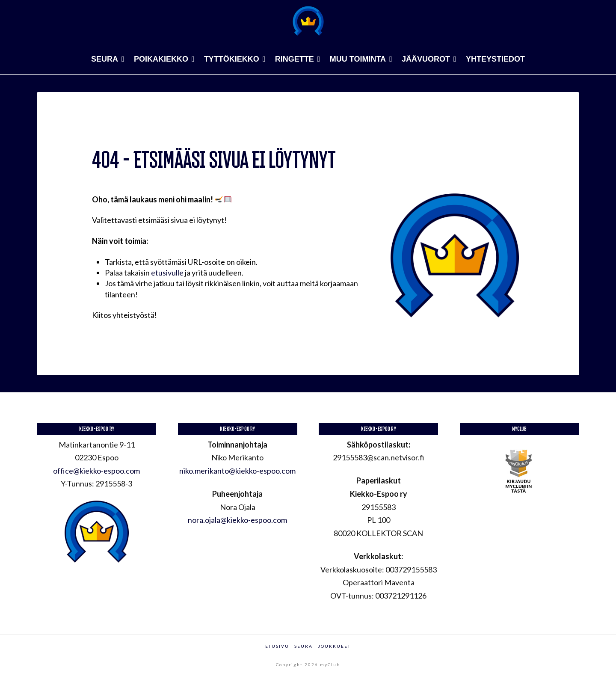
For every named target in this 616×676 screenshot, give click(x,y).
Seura (304, 646)
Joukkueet (334, 646)
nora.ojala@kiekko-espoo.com (237, 520)
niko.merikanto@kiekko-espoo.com (237, 471)
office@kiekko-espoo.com (96, 471)
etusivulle (167, 273)
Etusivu (277, 646)
